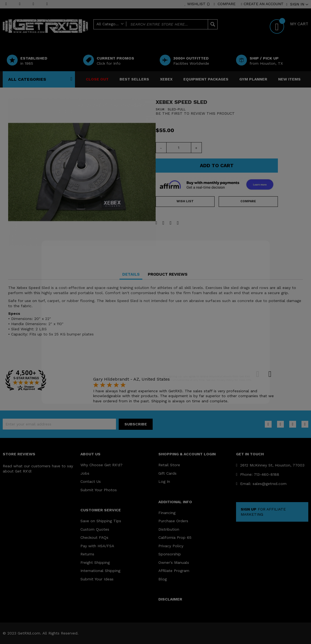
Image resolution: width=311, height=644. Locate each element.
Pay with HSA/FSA (97, 546)
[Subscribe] (136, 424)
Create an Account (264, 4)
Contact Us (91, 481)
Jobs (85, 473)
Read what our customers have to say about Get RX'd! (38, 469)
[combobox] (155, 24)
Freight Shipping (95, 562)
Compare (227, 4)
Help (180, 33)
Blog (163, 579)
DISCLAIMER (170, 599)
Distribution (169, 529)
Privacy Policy (171, 546)
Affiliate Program (174, 571)
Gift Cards (167, 473)
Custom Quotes (95, 529)
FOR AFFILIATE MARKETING (263, 512)
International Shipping (100, 571)
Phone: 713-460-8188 (258, 474)
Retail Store (169, 465)
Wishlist (198, 4)
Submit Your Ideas (97, 579)
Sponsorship (170, 554)
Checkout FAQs (94, 537)
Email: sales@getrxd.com (261, 484)
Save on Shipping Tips (101, 521)
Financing (167, 513)
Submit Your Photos (99, 490)
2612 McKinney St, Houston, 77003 (270, 465)
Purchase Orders (173, 521)
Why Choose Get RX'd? (101, 465)
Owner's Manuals (174, 562)
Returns (87, 554)
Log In (164, 481)
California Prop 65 (175, 537)
